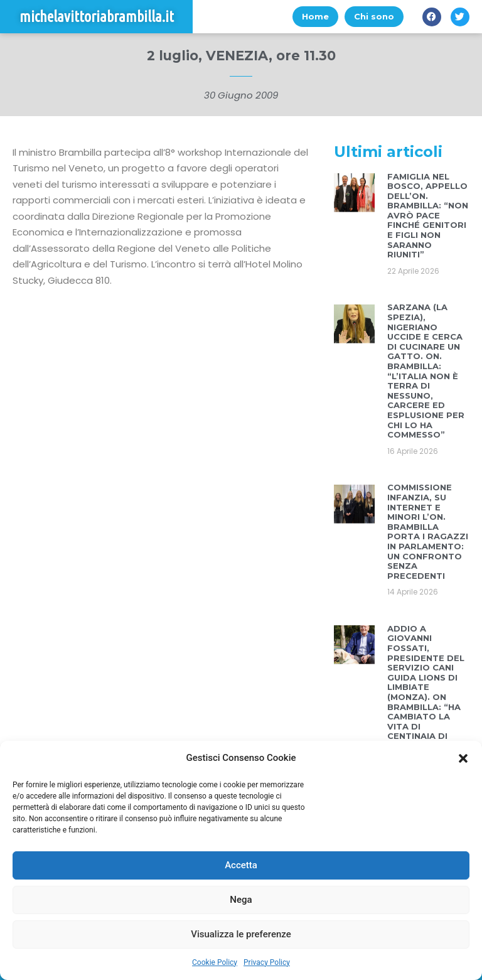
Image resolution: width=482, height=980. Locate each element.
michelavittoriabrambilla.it (97, 17)
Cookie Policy (215, 962)
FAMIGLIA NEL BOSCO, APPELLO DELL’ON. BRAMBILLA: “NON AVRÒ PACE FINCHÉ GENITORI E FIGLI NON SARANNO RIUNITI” (428, 216)
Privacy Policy (267, 962)
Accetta (241, 865)
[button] (463, 758)
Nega (241, 900)
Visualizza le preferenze (241, 934)
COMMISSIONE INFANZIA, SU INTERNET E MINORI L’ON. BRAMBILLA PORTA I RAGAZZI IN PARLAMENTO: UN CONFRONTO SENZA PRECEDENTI (428, 531)
